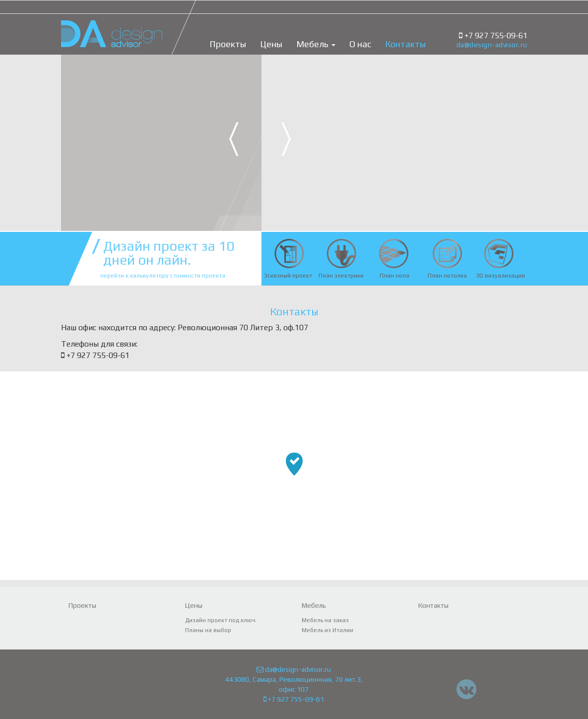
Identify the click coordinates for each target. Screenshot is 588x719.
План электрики (341, 276)
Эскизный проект (288, 276)
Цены (271, 44)
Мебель (316, 44)
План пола (394, 276)
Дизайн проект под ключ (220, 620)
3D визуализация (500, 276)
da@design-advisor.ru (492, 45)
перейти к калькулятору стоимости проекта (163, 276)
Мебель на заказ (325, 620)
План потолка (447, 276)
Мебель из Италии (327, 630)
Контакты (405, 44)
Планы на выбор (208, 630)
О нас (360, 44)
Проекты (228, 44)
